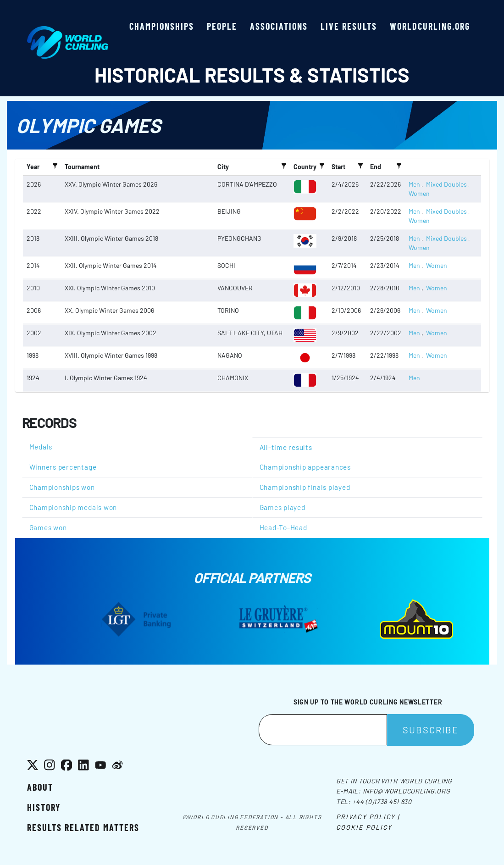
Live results (349, 26)
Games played (282, 507)
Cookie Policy (364, 827)
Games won (48, 527)
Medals (41, 447)
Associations (279, 26)
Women (419, 193)
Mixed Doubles (446, 184)
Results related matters (83, 827)
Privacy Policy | (368, 817)
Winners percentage (63, 467)
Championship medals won (73, 507)
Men (414, 184)
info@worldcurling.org (407, 791)
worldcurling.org (430, 26)
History (44, 807)
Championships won (62, 487)
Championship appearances (305, 467)
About (40, 787)
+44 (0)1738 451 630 (382, 801)
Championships (162, 26)
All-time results (286, 447)
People (222, 26)
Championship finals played (305, 487)
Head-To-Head (283, 527)
